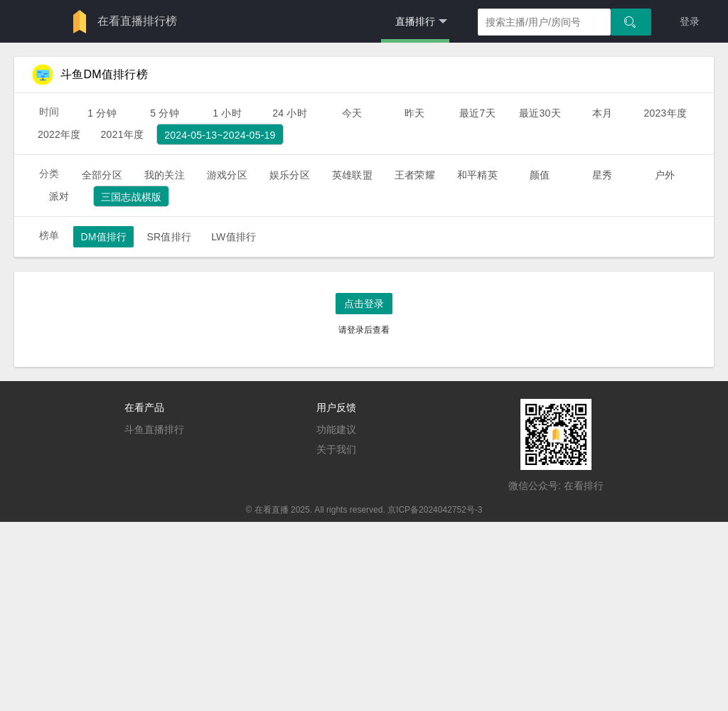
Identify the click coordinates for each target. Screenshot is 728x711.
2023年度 (665, 113)
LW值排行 (234, 237)
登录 (690, 21)
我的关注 (165, 175)
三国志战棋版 (131, 197)
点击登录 (364, 304)
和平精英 (477, 175)
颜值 (540, 175)
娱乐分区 (290, 175)
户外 (665, 175)
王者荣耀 (415, 175)
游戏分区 (227, 175)
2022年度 (59, 134)
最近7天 (477, 113)
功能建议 (336, 429)
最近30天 (540, 113)
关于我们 (336, 449)
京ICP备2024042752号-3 (435, 510)
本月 (602, 113)
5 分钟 (165, 113)
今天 (352, 113)
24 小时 (290, 113)
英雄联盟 (352, 175)
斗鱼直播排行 (154, 429)
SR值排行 (169, 237)
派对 (59, 196)
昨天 (414, 113)
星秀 (602, 175)
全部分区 (102, 175)
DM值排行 (103, 237)
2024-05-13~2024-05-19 (220, 135)
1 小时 (227, 113)
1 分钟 (102, 113)
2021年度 (123, 134)
